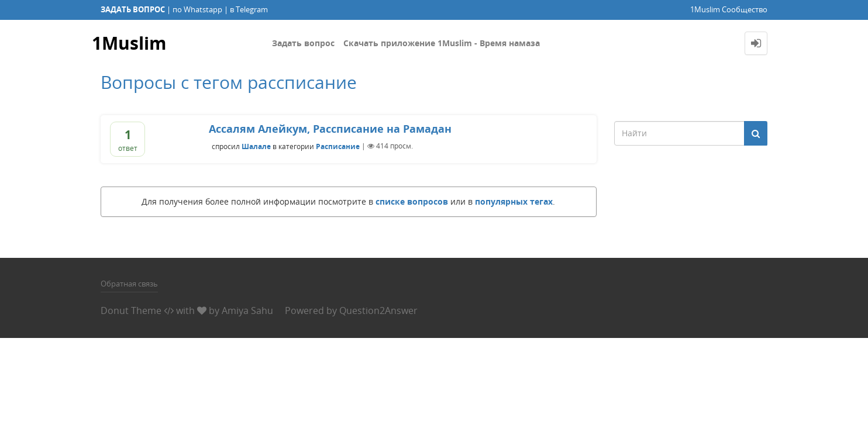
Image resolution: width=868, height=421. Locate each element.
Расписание (338, 146)
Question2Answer (378, 310)
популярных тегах (514, 201)
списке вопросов (412, 201)
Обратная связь (129, 284)
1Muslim (129, 43)
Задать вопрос (303, 43)
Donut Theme (131, 310)
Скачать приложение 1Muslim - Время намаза (442, 43)
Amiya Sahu (247, 310)
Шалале (256, 146)
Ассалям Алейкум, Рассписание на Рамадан (330, 129)
